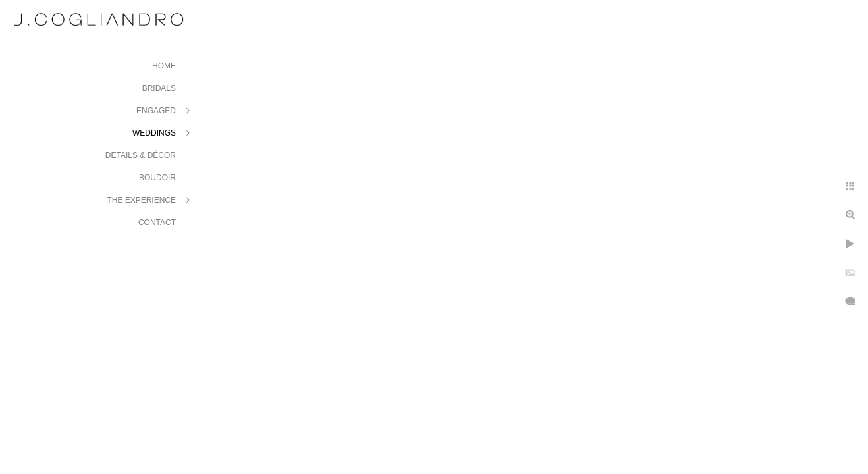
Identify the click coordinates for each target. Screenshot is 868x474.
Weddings (154, 133)
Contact (157, 223)
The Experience (141, 200)
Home (164, 66)
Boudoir (157, 178)
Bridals (159, 88)
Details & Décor (141, 155)
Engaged (156, 111)
